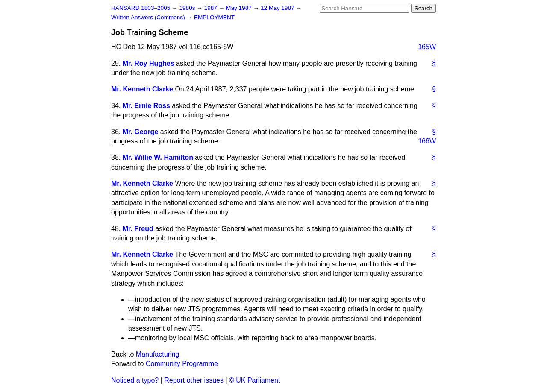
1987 (212, 8)
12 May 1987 (278, 8)
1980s (188, 8)
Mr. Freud (138, 229)
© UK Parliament (254, 380)
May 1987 (240, 8)
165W (427, 47)
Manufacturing (157, 354)
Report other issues (194, 380)
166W (427, 141)
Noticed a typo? (135, 380)
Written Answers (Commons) (149, 17)
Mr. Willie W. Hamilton (158, 157)
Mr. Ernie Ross (146, 106)
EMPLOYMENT (214, 17)
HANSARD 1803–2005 (141, 8)
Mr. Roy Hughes (149, 63)
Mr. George (141, 132)
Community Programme (182, 364)
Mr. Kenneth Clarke (142, 89)
